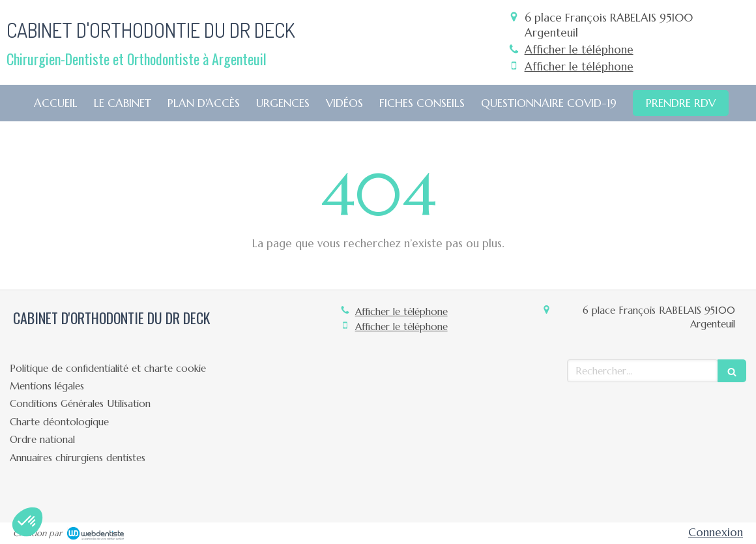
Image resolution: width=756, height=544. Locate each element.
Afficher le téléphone (579, 50)
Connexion (716, 532)
